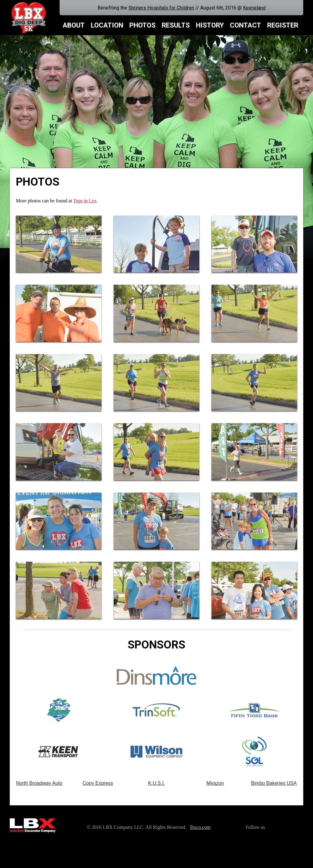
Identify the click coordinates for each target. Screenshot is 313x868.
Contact (245, 25)
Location (107, 25)
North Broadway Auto (39, 783)
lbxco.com (200, 827)
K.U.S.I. (156, 783)
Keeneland (254, 8)
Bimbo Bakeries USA (274, 783)
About (74, 25)
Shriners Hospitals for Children (161, 8)
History (210, 25)
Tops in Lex (85, 201)
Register (283, 25)
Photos (142, 25)
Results (176, 25)
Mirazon (215, 783)
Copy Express (98, 783)
